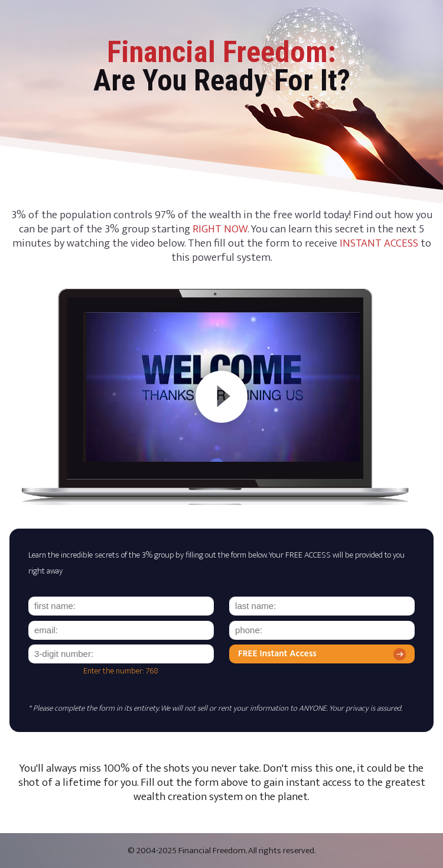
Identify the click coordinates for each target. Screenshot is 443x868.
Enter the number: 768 (121, 671)
